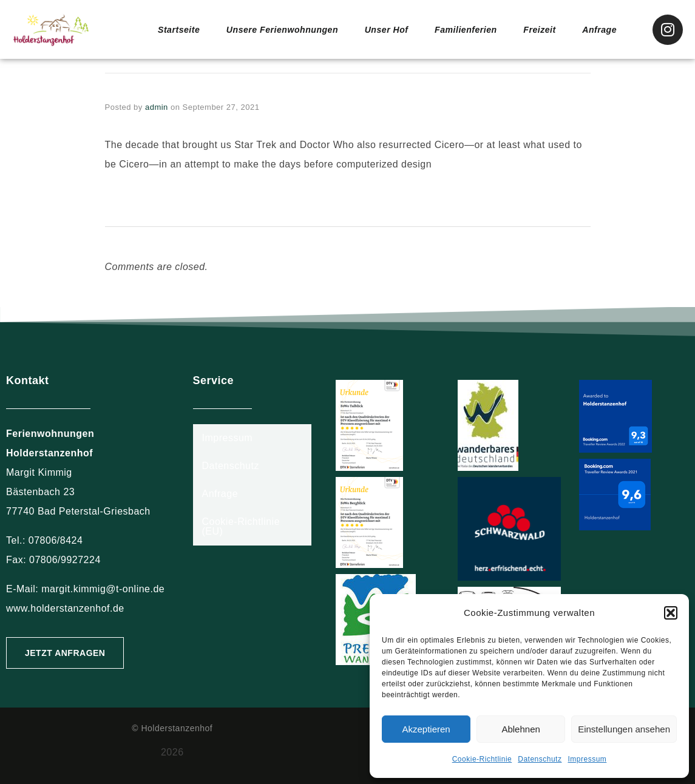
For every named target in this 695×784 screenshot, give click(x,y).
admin (157, 107)
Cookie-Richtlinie (482, 759)
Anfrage (600, 29)
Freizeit (540, 29)
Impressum (587, 759)
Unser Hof (383, 29)
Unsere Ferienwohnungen (274, 29)
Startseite (166, 29)
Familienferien (465, 29)
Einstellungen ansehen (624, 729)
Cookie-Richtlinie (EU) (241, 526)
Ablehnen (520, 729)
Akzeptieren (426, 729)
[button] (671, 613)
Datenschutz (540, 759)
